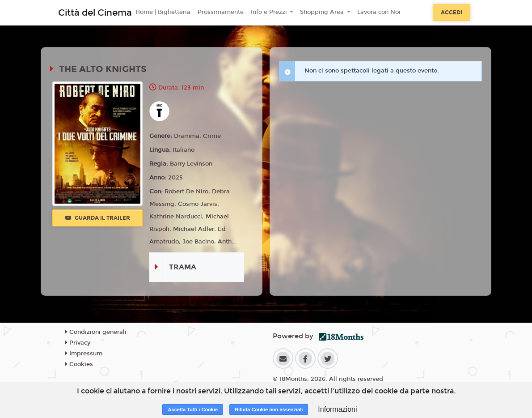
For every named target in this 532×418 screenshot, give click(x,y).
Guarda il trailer (98, 218)
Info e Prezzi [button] (270, 12)
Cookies (79, 364)
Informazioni (337, 409)
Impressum (84, 354)
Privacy (78, 343)
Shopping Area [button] (323, 12)
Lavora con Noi (379, 12)
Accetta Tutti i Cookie (193, 409)
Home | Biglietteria (163, 12)
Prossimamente (221, 12)
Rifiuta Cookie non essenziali (269, 409)
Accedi (452, 13)
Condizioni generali (96, 332)
